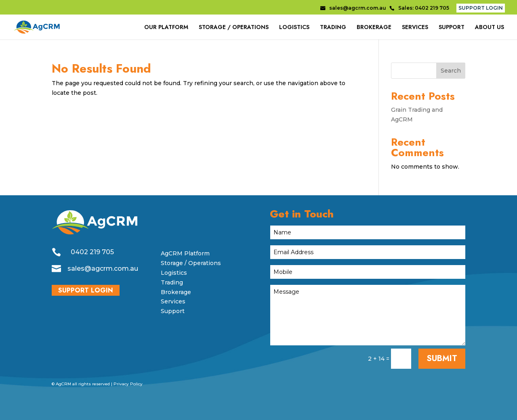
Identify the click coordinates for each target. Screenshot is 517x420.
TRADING (333, 28)
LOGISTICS (294, 28)
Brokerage (176, 292)
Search (451, 71)
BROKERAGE (374, 28)
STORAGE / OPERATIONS (234, 28)
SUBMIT (442, 358)
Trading (172, 282)
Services (173, 301)
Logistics (174, 273)
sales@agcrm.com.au (358, 8)
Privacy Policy (128, 384)
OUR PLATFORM (166, 28)
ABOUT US (490, 28)
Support (173, 311)
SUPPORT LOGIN (481, 8)
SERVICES (415, 28)
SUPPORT (452, 28)
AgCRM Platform (185, 253)
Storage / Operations (191, 263)
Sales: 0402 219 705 (424, 8)
